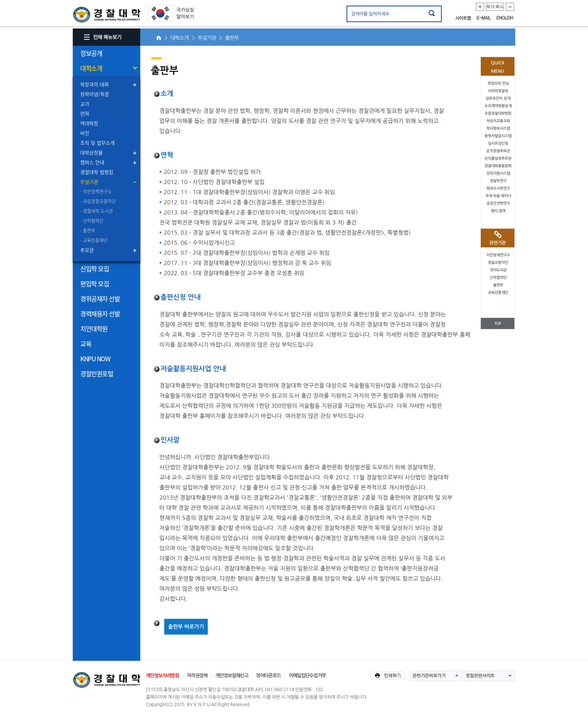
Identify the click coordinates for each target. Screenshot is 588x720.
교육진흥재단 (498, 293)
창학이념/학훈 (95, 94)
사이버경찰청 (498, 91)
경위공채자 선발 (100, 299)
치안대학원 (94, 329)
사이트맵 (465, 18)
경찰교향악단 (498, 263)
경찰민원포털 (97, 373)
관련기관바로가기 (429, 676)
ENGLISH (505, 18)
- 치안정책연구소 (96, 192)
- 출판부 (88, 231)
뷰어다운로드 (268, 676)
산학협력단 (498, 278)
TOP (498, 324)
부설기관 (89, 182)
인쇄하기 (388, 675)
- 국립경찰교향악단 (98, 201)
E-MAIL (485, 18)
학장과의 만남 (498, 83)
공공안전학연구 (498, 203)
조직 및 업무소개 (97, 143)
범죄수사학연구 (498, 188)
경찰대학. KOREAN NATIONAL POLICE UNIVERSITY (106, 15)
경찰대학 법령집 (97, 172)
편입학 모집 (94, 284)
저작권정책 (197, 676)
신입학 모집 (94, 269)
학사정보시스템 (498, 128)
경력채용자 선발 (100, 314)
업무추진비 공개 (498, 98)
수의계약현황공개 (498, 106)
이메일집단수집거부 (307, 676)
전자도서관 (498, 270)
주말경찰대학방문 (498, 113)
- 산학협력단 (92, 221)
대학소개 (91, 68)
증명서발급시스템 (498, 136)
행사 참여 (498, 211)
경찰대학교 (106, 680)
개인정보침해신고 (232, 676)
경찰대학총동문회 (498, 166)
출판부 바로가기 (186, 627)
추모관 (87, 250)
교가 (85, 104)
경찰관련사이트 (480, 676)
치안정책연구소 (498, 255)
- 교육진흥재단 (94, 240)
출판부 (498, 285)
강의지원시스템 (498, 173)
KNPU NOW (95, 359)
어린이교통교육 (498, 121)
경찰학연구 (498, 181)
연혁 (85, 113)
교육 (86, 344)
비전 (85, 133)
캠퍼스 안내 (92, 162)
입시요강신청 (498, 143)
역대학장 (89, 123)
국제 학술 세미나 (498, 196)
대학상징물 (91, 152)
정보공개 (91, 53)
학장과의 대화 (94, 84)
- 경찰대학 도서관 (97, 211)
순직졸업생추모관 (498, 158)
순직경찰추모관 (498, 151)
